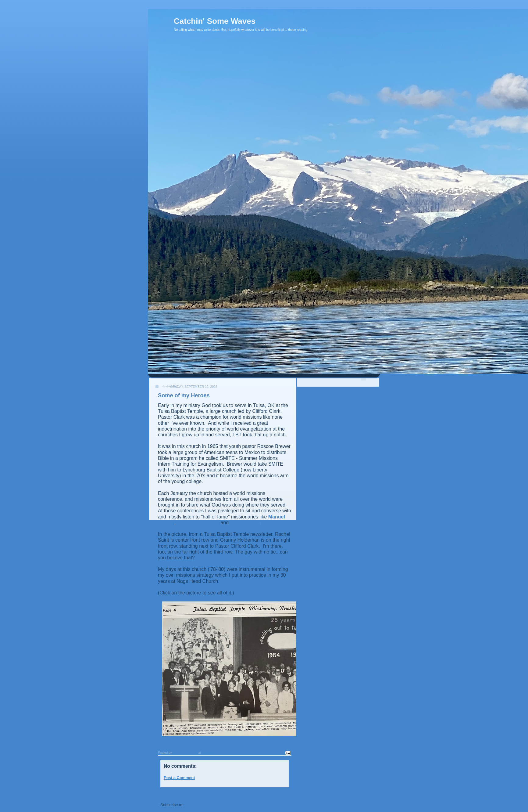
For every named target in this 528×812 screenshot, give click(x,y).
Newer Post (171, 794)
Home (225, 794)
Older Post (279, 794)
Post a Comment (179, 778)
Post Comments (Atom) (207, 805)
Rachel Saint (245, 523)
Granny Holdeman (198, 523)
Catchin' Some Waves (215, 21)
